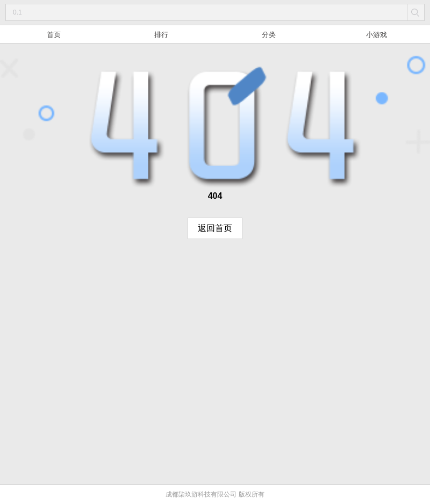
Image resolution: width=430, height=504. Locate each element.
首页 (54, 35)
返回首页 (215, 228)
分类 (269, 35)
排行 (161, 35)
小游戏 (377, 35)
